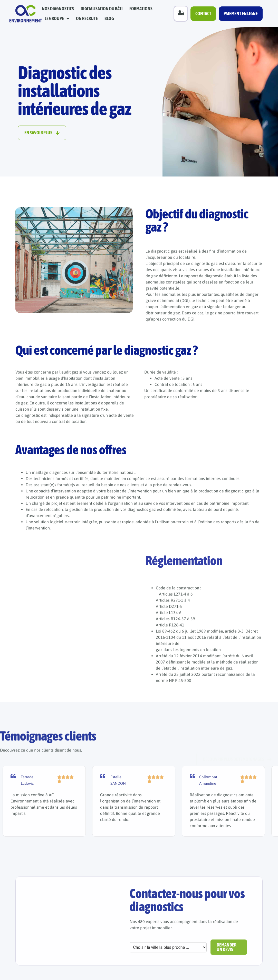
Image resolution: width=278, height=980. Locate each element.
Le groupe (57, 19)
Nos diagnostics (58, 9)
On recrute (87, 18)
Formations (141, 9)
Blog (109, 18)
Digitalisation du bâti (102, 9)
